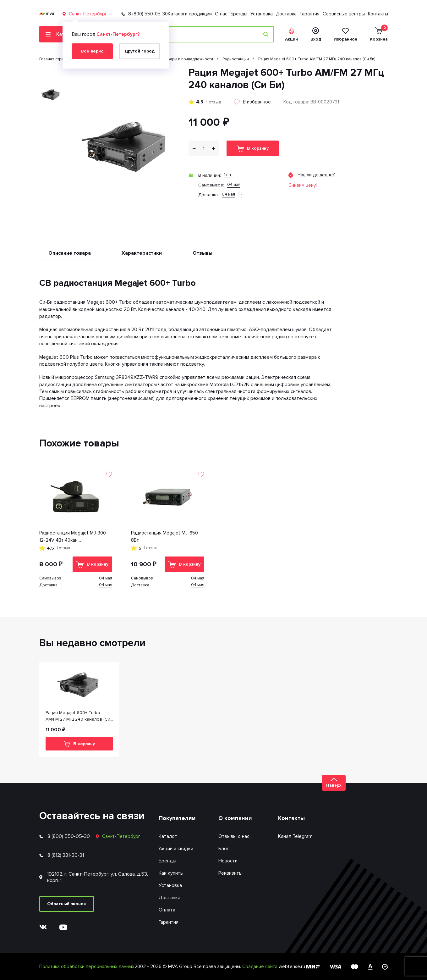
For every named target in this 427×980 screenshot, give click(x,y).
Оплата (167, 910)
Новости (228, 861)
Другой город (140, 51)
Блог (224, 849)
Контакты (378, 14)
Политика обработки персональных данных (87, 966)
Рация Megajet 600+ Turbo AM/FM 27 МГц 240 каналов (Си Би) (78, 716)
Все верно (92, 51)
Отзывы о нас (234, 836)
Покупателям (177, 818)
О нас (221, 14)
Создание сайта (260, 966)
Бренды (239, 14)
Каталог (168, 836)
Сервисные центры (344, 14)
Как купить (171, 873)
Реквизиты (230, 873)
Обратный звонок (67, 904)
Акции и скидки (176, 849)
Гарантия (310, 14)
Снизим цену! (303, 185)
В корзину (253, 149)
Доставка (286, 14)
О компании (235, 818)
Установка (262, 14)
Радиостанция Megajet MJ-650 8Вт (164, 537)
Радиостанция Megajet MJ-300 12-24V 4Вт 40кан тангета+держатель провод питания (73, 537)
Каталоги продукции (190, 14)
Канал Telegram (295, 836)
